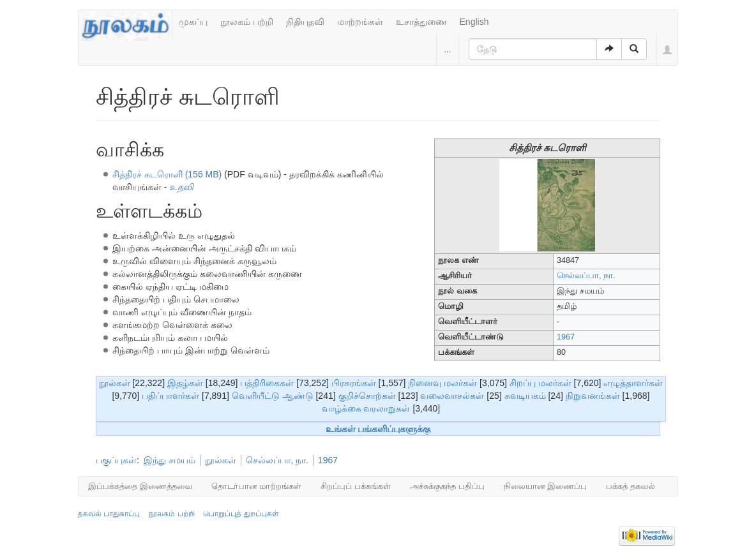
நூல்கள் (115, 383)
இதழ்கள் (185, 383)
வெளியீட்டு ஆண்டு (273, 396)
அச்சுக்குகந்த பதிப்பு (447, 486)
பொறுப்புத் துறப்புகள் (241, 514)
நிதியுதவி (305, 22)
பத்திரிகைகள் (267, 383)
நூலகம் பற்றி (247, 22)
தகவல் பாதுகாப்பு (109, 514)
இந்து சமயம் (170, 460)
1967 (566, 337)
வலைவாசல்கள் (452, 396)
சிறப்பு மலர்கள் (541, 383)
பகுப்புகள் (116, 460)
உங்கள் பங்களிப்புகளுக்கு (378, 429)
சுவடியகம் (525, 396)
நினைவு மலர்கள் (442, 383)
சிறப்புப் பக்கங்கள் (356, 486)
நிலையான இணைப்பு (546, 486)
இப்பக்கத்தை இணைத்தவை (140, 486)
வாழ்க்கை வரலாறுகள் (366, 408)
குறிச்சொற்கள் (367, 396)
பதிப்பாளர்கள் (170, 396)
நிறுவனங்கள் (593, 396)
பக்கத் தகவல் (631, 486)
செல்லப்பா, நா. (586, 276)
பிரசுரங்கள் (354, 383)
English (474, 22)
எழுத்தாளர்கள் (633, 383)
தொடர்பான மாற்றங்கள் (257, 486)
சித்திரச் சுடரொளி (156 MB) (167, 174)
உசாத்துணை (421, 22)
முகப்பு (193, 22)
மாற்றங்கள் (360, 22)
